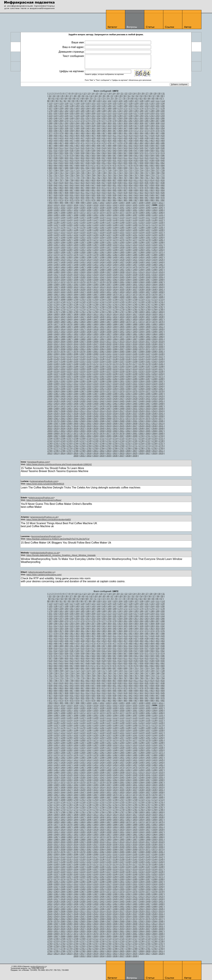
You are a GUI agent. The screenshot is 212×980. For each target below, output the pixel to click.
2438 (76, 401)
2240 (76, 374)
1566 (141, 280)
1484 (76, 270)
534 (66, 150)
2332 (89, 386)
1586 (155, 282)
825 (93, 183)
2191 (109, 366)
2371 (109, 391)
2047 (109, 347)
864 (66, 188)
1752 (63, 307)
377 (50, 133)
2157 (122, 361)
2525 (56, 414)
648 (88, 163)
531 (50, 150)
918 (120, 193)
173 (136, 108)
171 (125, 108)
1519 (69, 275)
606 (99, 158)
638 (152, 160)
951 (61, 198)
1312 (128, 245)
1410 (63, 260)
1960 (128, 334)
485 (158, 143)
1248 (63, 237)
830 (120, 183)
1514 (155, 272)
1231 (69, 235)
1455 (122, 265)
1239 (122, 235)
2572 (128, 419)
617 (158, 158)
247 (61, 118)
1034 (76, 208)
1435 (109, 262)
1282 (50, 242)
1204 (128, 230)
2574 (141, 419)
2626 (128, 426)
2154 (102, 361)
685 (50, 168)
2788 (128, 448)
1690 (128, 297)
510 (56, 148)
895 (115, 190)
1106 (76, 217)
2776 (50, 448)
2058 (63, 349)
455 (115, 141)
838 (163, 183)
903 (158, 190)
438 (141, 138)
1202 (115, 230)
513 (72, 148)
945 (147, 195)
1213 (69, 232)
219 (147, 113)
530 (163, 148)
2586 (102, 421)
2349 (83, 389)
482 (141, 143)
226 (66, 116)
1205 (135, 230)
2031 (122, 344)
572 (152, 153)
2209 (109, 369)
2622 (102, 426)
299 (104, 123)
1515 (161, 272)
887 (72, 190)
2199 (161, 366)
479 (125, 143)
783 (104, 178)
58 (158, 96)
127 (125, 103)
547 (136, 150)
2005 (69, 342)
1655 (135, 292)
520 (109, 148)
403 (72, 136)
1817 (135, 314)
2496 (102, 409)
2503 (148, 409)
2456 (76, 404)
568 (131, 153)
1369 (148, 252)
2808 (141, 451)
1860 (63, 322)
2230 (128, 371)
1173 (161, 225)
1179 (83, 227)
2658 (102, 431)
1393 (69, 257)
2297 (96, 381)
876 (131, 188)
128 (131, 103)
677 (125, 165)
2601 (83, 423)
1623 (161, 287)
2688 (63, 436)
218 (141, 113)
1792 (89, 312)
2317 (109, 384)
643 (61, 163)
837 (158, 183)
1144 (89, 222)
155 (158, 106)
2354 (115, 389)
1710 (141, 299)
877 (136, 188)
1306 (89, 245)
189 (104, 111)
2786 (115, 448)
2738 (155, 441)
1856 (155, 319)
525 (136, 148)
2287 (148, 379)
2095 (69, 354)
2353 (109, 389)
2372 (115, 391)
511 (61, 148)
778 (77, 178)
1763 (135, 307)
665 (61, 165)
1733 (56, 304)
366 (109, 131)
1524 (102, 275)
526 (141, 148)
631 (115, 160)
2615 (56, 426)
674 (109, 165)
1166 (115, 225)
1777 (109, 309)
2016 (141, 342)
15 (97, 93)
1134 (141, 220)
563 (104, 153)
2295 (83, 381)
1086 (63, 215)
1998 (141, 339)
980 (99, 200)
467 (61, 143)
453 (104, 141)
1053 (83, 210)
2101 (109, 354)
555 (61, 153)
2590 (128, 421)
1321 (69, 247)
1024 (128, 205)
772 (163, 175)
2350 (89, 389)
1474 (128, 267)
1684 (89, 297)
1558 (89, 280)
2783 (96, 448)
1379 (96, 255)
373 (147, 131)
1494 (141, 270)
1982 (155, 337)
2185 (69, 366)
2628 (141, 426)
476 (109, 143)
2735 (135, 441)
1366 (128, 252)
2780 (76, 448)
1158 (63, 225)
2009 (96, 342)
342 (99, 128)
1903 (109, 327)
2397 (161, 394)
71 (95, 98)
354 (163, 128)
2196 (141, 366)
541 (104, 150)
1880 (76, 324)
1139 (56, 222)
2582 (76, 421)
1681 (69, 297)
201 (50, 113)
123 (104, 103)
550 (152, 150)
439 (147, 138)
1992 (102, 339)
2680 (128, 433)
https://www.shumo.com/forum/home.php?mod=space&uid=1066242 (59, 464)
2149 (69, 361)
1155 (161, 222)
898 (131, 190)
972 (56, 200)
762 (109, 175)
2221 (69, 371)
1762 (128, 307)
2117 (96, 356)
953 (72, 198)
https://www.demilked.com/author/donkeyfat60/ (49, 519)
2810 (155, 451)
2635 (69, 428)
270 (66, 121)
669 (82, 165)
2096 (76, 354)
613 (136, 158)
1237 (109, 235)
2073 (161, 349)
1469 (96, 267)
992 (163, 200)
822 (77, 183)
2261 (96, 376)
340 (88, 128)
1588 (50, 285)
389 (115, 133)
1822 (50, 317)
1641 (161, 289)
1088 (76, 215)
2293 (69, 381)
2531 (96, 414)
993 (51, 203)
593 (147, 155)
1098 (141, 215)
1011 (161, 203)
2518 (128, 411)
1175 (56, 227)
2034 (141, 344)
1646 (76, 292)
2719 (148, 438)
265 (158, 118)
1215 (83, 232)
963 (125, 198)
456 (120, 141)
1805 (56, 314)
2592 (141, 421)
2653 (69, 431)
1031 (56, 208)
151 (136, 106)
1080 (141, 213)
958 (99, 198)
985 (125, 200)
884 (56, 190)
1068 (63, 213)
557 (72, 153)
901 (147, 190)
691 (82, 168)
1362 (102, 252)
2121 (122, 356)
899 (136, 190)
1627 (69, 289)
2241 (83, 374)
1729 (148, 302)
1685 (96, 297)
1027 (148, 205)
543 (115, 150)
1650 (102, 292)
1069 (69, 213)
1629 (83, 289)
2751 (122, 443)
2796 (63, 451)
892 (99, 190)
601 (72, 158)
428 (88, 138)
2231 (135, 371)
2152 (89, 361)
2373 (122, 391)
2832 (89, 456)
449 (82, 141)
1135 (148, 220)
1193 (56, 230)
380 (66, 133)
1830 (102, 317)
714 (88, 170)
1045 (148, 208)
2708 (76, 438)
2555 (135, 416)
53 (137, 96)
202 (56, 113)
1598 (115, 285)
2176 (128, 364)
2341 (148, 386)
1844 (76, 319)
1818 (141, 314)
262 (141, 118)
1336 (50, 250)
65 (70, 98)
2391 (122, 394)
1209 (161, 230)
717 (104, 170)
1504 (89, 272)
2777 (56, 448)
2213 (135, 369)
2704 (50, 438)
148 (120, 106)
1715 (56, 302)
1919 (96, 329)
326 (131, 126)
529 (158, 148)
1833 (122, 317)
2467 (148, 404)
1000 (89, 203)
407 (93, 136)
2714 (115, 438)
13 (89, 93)
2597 (56, 423)
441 (158, 138)
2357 (135, 389)
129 (136, 103)
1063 (148, 210)
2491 (69, 409)
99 (94, 101)
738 (99, 173)
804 (99, 180)
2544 (63, 416)
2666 (155, 431)
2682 (141, 433)
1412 (76, 260)
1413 (83, 260)
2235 (161, 371)
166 (99, 108)
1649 (96, 292)
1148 (115, 222)
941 (125, 195)
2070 (141, 349)
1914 (63, 329)
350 (141, 128)
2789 (135, 448)
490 (66, 146)
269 (61, 121)
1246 (50, 237)
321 (104, 126)
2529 (83, 414)
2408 (115, 396)
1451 (96, 265)
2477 (96, 406)
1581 (122, 282)
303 (125, 123)
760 (99, 175)
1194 (63, 230)
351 (147, 128)
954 (77, 198)
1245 (161, 235)
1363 (109, 252)
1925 (135, 329)
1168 (128, 225)
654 (120, 163)
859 (158, 185)
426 (77, 138)
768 (141, 175)
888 (77, 190)
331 (158, 126)
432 (109, 138)
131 (147, 103)
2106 (141, 354)
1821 (161, 314)
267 (50, 121)
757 (82, 175)
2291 (56, 381)
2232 (141, 371)
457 (125, 141)
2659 (109, 431)
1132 (128, 220)
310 (163, 123)
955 (82, 198)
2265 (122, 376)
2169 (83, 364)
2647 (148, 428)
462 (152, 141)
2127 (161, 356)
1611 (83, 287)
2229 (122, 371)
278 (109, 121)
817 (50, 183)
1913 (56, 329)
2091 (161, 352)
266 (163, 118)
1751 (56, 307)
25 (138, 93)
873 (115, 188)
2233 (148, 371)
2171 (96, 364)
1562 (115, 280)
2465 (135, 404)
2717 (135, 438)
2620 (89, 426)
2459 (96, 404)
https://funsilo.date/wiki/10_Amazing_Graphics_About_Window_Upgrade (61, 555)
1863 (83, 322)
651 (104, 163)
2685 (161, 433)
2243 (96, 374)
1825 (69, 317)
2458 (89, 404)
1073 (96, 213)
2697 (122, 436)
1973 (96, 337)
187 (93, 111)
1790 (76, 312)
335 (61, 128)
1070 (76, 213)
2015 (135, 342)
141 (82, 106)
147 (115, 106)
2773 (148, 446)
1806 (63, 314)
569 (136, 153)
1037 (96, 208)
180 (56, 111)
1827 (83, 317)
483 (147, 143)
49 (121, 96)
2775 (161, 446)
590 (131, 155)
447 (72, 141)
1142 (76, 222)
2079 (83, 352)
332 (163, 126)
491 (72, 146)
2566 (89, 419)
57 (154, 96)
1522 (89, 275)
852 (120, 185)
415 (136, 136)
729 (50, 173)
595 (158, 155)
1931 (56, 332)
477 (115, 143)
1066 (50, 213)
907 (61, 193)
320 (99, 126)
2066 (115, 349)
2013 (122, 342)
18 (109, 93)
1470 (102, 267)
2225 (96, 371)
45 (104, 96)
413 (125, 136)
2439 (83, 401)
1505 (96, 272)
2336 (115, 386)
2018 (155, 342)
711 (72, 170)
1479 (161, 267)
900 (141, 190)
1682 (76, 297)
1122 (63, 220)
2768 (115, 446)
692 (88, 168)
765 (125, 175)
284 (141, 121)
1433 (96, 262)
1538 (76, 277)
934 (88, 195)
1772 (76, 309)
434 (120, 138)
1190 (155, 227)
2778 (63, 448)
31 (163, 93)
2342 (155, 386)
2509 (69, 411)
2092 (50, 354)
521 (115, 148)
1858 (50, 322)
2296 (89, 381)
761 (104, 175)
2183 (56, 366)
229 (82, 116)
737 (93, 173)
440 (152, 138)
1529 (135, 275)
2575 (148, 419)
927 (50, 195)
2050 (128, 347)
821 (72, 183)
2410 (128, 396)
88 (48, 101)
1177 (69, 227)
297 (93, 123)
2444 (115, 401)
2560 (50, 419)
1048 (50, 210)
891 (93, 190)
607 (104, 158)
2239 (69, 374)
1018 (89, 205)
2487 (161, 406)
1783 (148, 309)
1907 (135, 327)
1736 (76, 304)
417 (147, 136)
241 (147, 116)
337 (72, 128)
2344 (50, 389)
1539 (83, 277)
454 (109, 141)
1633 (109, 289)
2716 (128, 438)
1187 (135, 227)
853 (125, 185)
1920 (102, 329)
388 (109, 133)
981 (104, 200)
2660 (115, 431)
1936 (89, 332)
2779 (69, 448)
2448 (141, 401)
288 (163, 121)
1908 (141, 327)
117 (72, 103)
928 (56, 195)
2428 (128, 399)
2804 (115, 451)
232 (99, 116)
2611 (148, 423)
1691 (135, 297)
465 (50, 143)
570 (141, 153)
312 (56, 126)
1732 (50, 304)
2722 (50, 441)
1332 (141, 247)
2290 (50, 381)
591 (136, 155)
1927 (148, 329)
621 (61, 160)
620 (56, 160)
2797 (69, 451)
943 (136, 195)
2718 (141, 438)
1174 (50, 227)
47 (112, 96)
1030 (50, 208)
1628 (76, 289)
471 (82, 143)
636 (141, 160)
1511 (135, 272)
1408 (50, 260)
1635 (122, 289)
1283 (56, 242)
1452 (102, 265)
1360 (89, 252)
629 (104, 160)
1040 (115, 208)
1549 (148, 277)
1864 (89, 322)
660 (152, 163)
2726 (76, 441)
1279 (148, 240)
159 (61, 108)
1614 (102, 287)
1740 (102, 304)
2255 (56, 376)
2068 (128, 349)
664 (56, 165)
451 (93, 141)
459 (136, 141)
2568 (102, 419)
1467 (83, 267)
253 (93, 118)
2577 (161, 419)
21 (122, 93)
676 (120, 165)
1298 (155, 242)
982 (109, 200)
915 (104, 193)
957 (93, 198)
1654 (128, 292)
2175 (122, 364)
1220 (115, 232)
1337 (56, 250)
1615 (109, 287)
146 (109, 106)
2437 (69, 401)
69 (87, 98)
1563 (122, 280)
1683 (83, 297)
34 (58, 96)
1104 (63, 217)
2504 (155, 409)
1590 (63, 285)
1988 (76, 339)
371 (136, 131)
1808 (76, 314)
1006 (128, 203)
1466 (76, 267)
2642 (115, 428)
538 (88, 150)
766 (131, 175)
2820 (102, 453)
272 (77, 121)
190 (109, 111)
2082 (102, 352)
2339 (135, 386)
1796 (115, 312)
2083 (109, 352)
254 (99, 118)
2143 (148, 359)
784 (109, 178)
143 (93, 106)
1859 (56, 322)
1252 (89, 237)
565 (115, 153)
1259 (135, 237)
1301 (56, 245)
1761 (122, 307)
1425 (161, 260)
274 (88, 121)
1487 (96, 270)
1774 (89, 309)
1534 (50, 277)
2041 (69, 347)
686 (56, 168)
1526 (115, 275)
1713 (161, 299)
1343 (96, 250)
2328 (63, 386)
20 (118, 93)
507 (158, 146)
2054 (155, 347)
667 (72, 165)
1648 (89, 292)
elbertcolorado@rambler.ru (42, 572)
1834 (128, 317)
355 (50, 131)
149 (125, 106)
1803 (161, 312)
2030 (115, 344)
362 (88, 131)
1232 (76, 235)
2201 (56, 369)
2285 (135, 379)
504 (141, 146)
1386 (141, 255)
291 (61, 123)
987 (136, 200)
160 (66, 108)
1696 (50, 299)
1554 (63, 280)
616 (152, 158)
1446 (63, 265)
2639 (96, 428)
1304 (76, 245)
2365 (69, 391)
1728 (141, 302)
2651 (56, 431)
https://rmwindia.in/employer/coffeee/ (44, 500)
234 (109, 116)
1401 (122, 257)
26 (143, 93)
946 (152, 195)
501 (125, 146)
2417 (56, 399)
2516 (115, 411)
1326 (102, 247)
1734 (63, 304)
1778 (115, 309)
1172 (155, 225)
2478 (102, 406)
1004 (115, 203)
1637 (135, 289)
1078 (128, 213)
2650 (50, 431)
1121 (56, 220)
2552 (115, 416)
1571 (56, 282)
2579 (56, 421)
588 (120, 155)
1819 (148, 314)
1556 (76, 280)
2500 (128, 409)
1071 (83, 213)
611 (125, 158)
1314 (141, 245)
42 (91, 96)
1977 (122, 337)
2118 (102, 356)
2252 (155, 374)
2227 (109, 371)
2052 (141, 347)
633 (125, 160)
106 (131, 101)
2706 (63, 438)
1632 (102, 289)
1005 (121, 203)
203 (61, 113)
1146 (102, 222)
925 (158, 193)
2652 (63, 431)
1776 (102, 309)
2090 (155, 352)
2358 (141, 389)
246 (56, 118)
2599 (69, 423)
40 (83, 96)
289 (50, 123)
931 (72, 195)
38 (75, 96)
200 (163, 111)
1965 (161, 334)
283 (136, 121)
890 (88, 190)
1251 (83, 237)
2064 (102, 349)
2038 (50, 347)
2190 (102, 366)
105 (126, 101)
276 (99, 121)
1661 (56, 294)
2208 (102, 369)
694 (99, 168)
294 (77, 123)
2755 (148, 443)
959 (104, 198)
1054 (89, 210)
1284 (63, 242)
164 (88, 108)
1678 (50, 297)
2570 (115, 419)
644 (66, 163)
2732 (115, 441)
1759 (109, 307)
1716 (63, 302)
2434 (50, 401)
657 (136, 163)
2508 (63, 411)
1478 (155, 267)
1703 (96, 299)
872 (109, 188)
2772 (141, 446)
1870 (128, 322)
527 (147, 148)
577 (61, 155)
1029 (161, 205)
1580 (115, 282)
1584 (141, 282)
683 (158, 165)
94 (73, 101)
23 (130, 93)
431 (104, 138)
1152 (141, 222)
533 (61, 150)
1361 (96, 252)
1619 (135, 287)
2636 (76, 428)
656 (131, 163)
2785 (109, 448)
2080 (89, 352)
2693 (96, 436)
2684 (155, 433)
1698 (63, 299)
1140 (63, 222)
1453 (109, 265)
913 (93, 193)
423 (61, 138)
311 (50, 126)
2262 (102, 376)
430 (99, 138)
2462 (115, 404)
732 (66, 173)
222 (163, 113)
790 (141, 178)
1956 (102, 334)
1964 (155, 334)
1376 (76, 255)
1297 (148, 242)
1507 (109, 272)
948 (163, 195)
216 (131, 113)
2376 (141, 391)
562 (99, 153)
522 (120, 148)
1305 (83, 245)
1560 (102, 280)
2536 (128, 414)
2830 (76, 456)
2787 (122, 448)
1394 (76, 257)
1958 (115, 334)
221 (158, 113)
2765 (96, 446)
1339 (69, 250)
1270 (89, 240)
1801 (148, 312)
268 (56, 121)
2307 (161, 381)
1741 (109, 304)
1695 (161, 297)
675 (115, 165)
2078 (76, 352)
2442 (102, 401)
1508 (115, 272)
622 (66, 160)
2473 (69, 406)
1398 (102, 257)
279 (115, 121)
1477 (148, 267)
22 (126, 93)
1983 (161, 337)
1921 (109, 329)
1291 (109, 242)
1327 (109, 247)
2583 (83, 421)
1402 (128, 257)
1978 (128, 337)
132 (152, 103)
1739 (96, 304)
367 (115, 131)
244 (163, 116)
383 (82, 133)
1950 (63, 334)
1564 (128, 280)
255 (104, 118)
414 (131, 136)
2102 (115, 354)
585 (104, 155)
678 (131, 165)
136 (56, 106)
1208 (155, 230)
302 (120, 123)
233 (104, 116)
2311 (69, 384)
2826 (141, 453)
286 (152, 121)
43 (96, 96)
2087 (135, 352)
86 (157, 98)
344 (109, 128)
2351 (96, 389)
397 (158, 133)
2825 (135, 453)
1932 (63, 332)
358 (66, 131)
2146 (50, 361)
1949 (56, 334)
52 (133, 96)
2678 (115, 433)
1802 (155, 312)
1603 (148, 285)
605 (93, 158)
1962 (141, 334)
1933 (69, 332)
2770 (128, 446)
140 (77, 106)
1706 (115, 299)
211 (104, 113)
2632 (50, 428)
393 (136, 133)
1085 (56, 215)
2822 (115, 453)
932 (77, 195)
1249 (69, 237)
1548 (141, 277)
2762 (76, 446)
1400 (115, 257)
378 (56, 133)
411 (115, 136)
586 (109, 155)
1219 (109, 232)
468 (66, 143)
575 (50, 155)
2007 (83, 342)
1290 (102, 242)
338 (77, 128)
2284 (128, 379)
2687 (56, 436)
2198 (155, 366)
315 (72, 126)
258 (120, 118)
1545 (122, 277)
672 (99, 165)
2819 (96, 453)
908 (66, 193)
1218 (102, 232)
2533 (109, 414)
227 (72, 116)
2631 (161, 426)
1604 (155, 285)
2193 (122, 366)
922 (141, 193)
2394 (141, 394)
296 (88, 123)
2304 (141, 381)
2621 (96, 426)
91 (61, 101)
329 (147, 126)
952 (66, 198)
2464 (128, 404)
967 (147, 198)
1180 (89, 227)
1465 (69, 267)
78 (124, 98)
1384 (128, 255)
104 (120, 101)
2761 (69, 446)
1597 (109, 285)
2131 (69, 359)
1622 (155, 287)
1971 (83, 337)
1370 (155, 252)
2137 (109, 359)
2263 (109, 376)
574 (163, 153)
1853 (135, 319)
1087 (69, 215)
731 (61, 173)
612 (131, 158)
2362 (50, 391)
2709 (83, 438)
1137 (161, 220)
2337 (122, 386)
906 (56, 193)
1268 (76, 240)
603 (82, 158)
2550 (102, 416)
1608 (63, 287)
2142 (141, 359)
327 (136, 126)
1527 (122, 275)
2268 (141, 376)
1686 (102, 297)
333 (50, 128)
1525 (109, 275)
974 (66, 200)
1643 (56, 292)
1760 (115, 307)
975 (72, 200)
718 (109, 170)
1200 (102, 230)
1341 (83, 250)
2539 (148, 414)
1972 (89, 337)
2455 (69, 404)
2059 (69, 349)
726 (152, 170)
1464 (63, 267)
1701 (83, 299)
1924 (128, 329)
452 (99, 141)
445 (61, 141)
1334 (155, 247)
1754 (76, 307)
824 (88, 183)
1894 (50, 327)
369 (125, 131)
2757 (161, 443)
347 (125, 128)
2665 (148, 431)
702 (141, 168)
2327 (56, 386)
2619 (83, 426)
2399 (56, 396)
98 (90, 101)
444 (56, 141)
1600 (128, 285)
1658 (155, 292)
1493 (135, 270)
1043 (135, 208)
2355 (122, 389)
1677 (161, 294)
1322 (76, 247)
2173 (109, 364)
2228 (115, 371)
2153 (96, 361)
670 (88, 165)
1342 (89, 250)
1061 (135, 210)
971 (50, 200)
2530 (89, 414)
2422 (89, 399)
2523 (161, 411)
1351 (148, 250)
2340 (141, 386)
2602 (89, 423)
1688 (115, 297)
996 (67, 203)
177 (158, 108)
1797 (122, 312)
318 (88, 126)
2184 (63, 366)
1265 (56, 240)
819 (61, 183)
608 (109, 158)
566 (120, 153)
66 (74, 98)
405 (82, 136)
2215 (148, 369)
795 (50, 180)
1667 (96, 294)
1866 (102, 322)
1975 (109, 337)
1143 (83, 222)
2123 (135, 356)
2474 (76, 406)
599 (61, 158)
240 (141, 116)
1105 (69, 217)
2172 (102, 364)
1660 (50, 294)
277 (104, 121)
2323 (148, 384)
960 (109, 198)
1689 (122, 297)
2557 (148, 416)
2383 (69, 394)
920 (131, 193)
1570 (50, 282)
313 (61, 126)
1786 (50, 312)
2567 (96, 419)
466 (56, 143)
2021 (56, 344)
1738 (89, 304)
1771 (69, 309)
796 (56, 180)
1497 (161, 270)
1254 (102, 237)
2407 (109, 396)
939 (115, 195)
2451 (161, 401)
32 (50, 96)
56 (150, 96)
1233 (83, 235)
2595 (161, 421)
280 (120, 121)
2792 (155, 448)
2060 (76, 349)
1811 (96, 314)
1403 (135, 257)
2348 (76, 389)
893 (104, 190)
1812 (102, 314)
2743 (69, 443)
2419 (69, 399)
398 (163, 133)
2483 (135, 406)
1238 (115, 235)
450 (88, 141)
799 (72, 180)
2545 (69, 416)
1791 (83, 312)
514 (77, 148)
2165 (56, 364)
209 (93, 113)
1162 (89, 225)
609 (115, 158)
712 (77, 170)
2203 (69, 369)
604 (88, 158)
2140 (128, 359)
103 (115, 101)
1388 (155, 255)
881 (158, 188)
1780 (128, 309)
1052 (76, 210)
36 (67, 96)
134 (163, 103)
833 (136, 183)
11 (80, 93)
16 (101, 93)
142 (88, 106)
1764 (141, 307)
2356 (128, 389)
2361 (161, 389)
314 (66, 126)
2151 (83, 361)
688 (66, 168)
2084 (115, 352)
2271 (161, 376)
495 (93, 146)
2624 (115, 426)
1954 (89, 334)
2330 (76, 386)
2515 (109, 411)
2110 (50, 356)
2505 (161, 409)
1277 (135, 240)
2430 (141, 399)
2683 (148, 433)
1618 (128, 287)
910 (77, 193)
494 (88, 146)
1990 (89, 339)
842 (66, 185)
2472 (63, 406)
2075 (56, 352)
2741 (56, 443)
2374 (128, 391)
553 (50, 153)
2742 (63, 443)
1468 (89, 267)
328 (141, 126)
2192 (115, 366)
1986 (63, 339)
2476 (89, 406)
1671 (122, 294)
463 (158, 141)
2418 (63, 399)
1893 (161, 324)
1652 (115, 292)
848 (99, 185)
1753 (69, 307)
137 (61, 106)
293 (72, 123)
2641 (109, 428)
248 (66, 118)
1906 (128, 327)
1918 (89, 329)
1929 (161, 329)
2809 (148, 451)
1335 (161, 247)
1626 (63, 289)
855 (136, 185)
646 (77, 163)
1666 (89, 294)
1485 (83, 270)
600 (66, 158)
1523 (96, 275)
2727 (83, 441)
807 (115, 180)
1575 (83, 282)
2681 (135, 433)
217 (136, 113)
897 (125, 190)
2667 (161, 431)
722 (131, 170)
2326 (50, 386)
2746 (89, 443)
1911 (161, 327)
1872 (141, 322)
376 (163, 131)
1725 (122, 302)
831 (125, 183)
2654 (76, 431)
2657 (96, 431)
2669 (56, 433)
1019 (96, 205)
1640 (155, 289)
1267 (69, 240)
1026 (141, 205)
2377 (148, 391)
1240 (128, 235)
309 (158, 123)
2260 (89, 376)
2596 (50, 423)
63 (62, 98)
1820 (155, 314)
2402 (76, 396)
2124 (141, 356)
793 (158, 178)
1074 (102, 213)
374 (152, 131)
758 (88, 175)
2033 (135, 344)
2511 (83, 411)
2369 (96, 391)
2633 (56, 428)
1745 (135, 304)
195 (136, 111)
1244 (155, 235)
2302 (128, 381)
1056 (102, 210)
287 (158, 121)
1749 (161, 304)
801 (82, 180)
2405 (96, 396)
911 (82, 193)
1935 (83, 332)
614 (141, 158)
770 (152, 175)
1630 (89, 289)
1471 (109, 267)
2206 (89, 369)
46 (108, 96)
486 (163, 143)
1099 (148, 215)
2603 (96, 423)
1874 (155, 322)
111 (158, 101)
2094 (63, 354)
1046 (155, 208)
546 (131, 150)
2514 (102, 411)
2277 (83, 379)
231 (93, 116)
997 (72, 203)
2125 (148, 356)
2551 (109, 416)
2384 (76, 394)
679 (136, 165)
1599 (122, 285)
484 (152, 143)
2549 (96, 416)
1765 (148, 307)
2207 (96, 369)
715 (93, 170)
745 (136, 173)
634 (131, 160)
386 (99, 133)
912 (88, 193)
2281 (109, 379)
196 (141, 111)
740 (109, 173)
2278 (89, 379)
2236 (50, 374)
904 (163, 190)
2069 (135, 349)
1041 (122, 208)
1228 (50, 235)
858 (152, 185)
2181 (161, 364)
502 (131, 146)
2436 (63, 401)
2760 (63, 446)
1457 (135, 265)
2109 (161, 354)
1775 (96, 309)
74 (107, 98)
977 (82, 200)
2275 (69, 379)
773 (50, 178)
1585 (148, 282)
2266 (128, 376)
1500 (63, 272)
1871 (135, 322)
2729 (96, 441)
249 (72, 118)
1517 (56, 275)
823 (82, 183)
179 (50, 111)
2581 (69, 421)
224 (56, 116)
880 (152, 188)
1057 (109, 210)
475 (104, 143)
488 (56, 146)
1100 (155, 215)
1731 (161, 302)
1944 (141, 332)
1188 (141, 227)
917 (115, 193)
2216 (155, 369)
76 (116, 98)
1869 (122, 322)
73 (103, 98)
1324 (89, 247)
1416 (102, 260)
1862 (76, 322)
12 (84, 93)
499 (115, 146)
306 (141, 123)
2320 (128, 384)
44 (100, 96)
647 (82, 163)
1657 (148, 292)
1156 (50, 225)
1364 (115, 252)
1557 (83, 280)
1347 (122, 250)
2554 (128, 416)
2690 (76, 436)
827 (104, 183)
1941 (122, 332)
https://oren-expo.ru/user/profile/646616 (45, 484)
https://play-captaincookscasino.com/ (44, 575)
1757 (96, 307)
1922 (115, 329)
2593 (148, 421)
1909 (148, 327)
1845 (83, 319)
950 (56, 198)
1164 (102, 225)
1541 (96, 277)
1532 (155, 275)
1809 (83, 314)
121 (93, 103)
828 (109, 183)
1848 (102, 319)
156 (163, 106)
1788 (63, 312)
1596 (102, 285)
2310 (63, 384)
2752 (128, 443)
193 (125, 111)
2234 (155, 371)
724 (141, 170)
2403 (83, 396)
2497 (109, 409)
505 (147, 146)
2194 (128, 366)
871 (104, 188)
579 (72, 155)
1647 (83, 292)
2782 (89, 448)
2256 (63, 376)
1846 (89, 319)
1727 (135, 302)
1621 (148, 287)
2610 (141, 423)
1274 (115, 240)
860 (163, 185)
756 (77, 175)
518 (99, 148)
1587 (161, 282)
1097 (135, 215)
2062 (89, 349)
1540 (89, 277)
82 (141, 98)
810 (131, 180)
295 (82, 123)
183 (72, 111)
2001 (161, 339)
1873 (148, 322)
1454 (115, 265)
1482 (63, 270)
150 (131, 106)
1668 (102, 294)
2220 (63, 371)
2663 (135, 431)
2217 (161, 369)
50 (125, 96)
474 (99, 143)
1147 (109, 222)
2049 (122, 347)
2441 (96, 401)
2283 (122, 379)
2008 (89, 342)
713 (82, 170)
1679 (56, 297)
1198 (89, 230)
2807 (135, 451)
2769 (122, 446)
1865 (96, 322)
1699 (69, 299)
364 (99, 131)
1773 (83, 309)
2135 (96, 359)
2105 (135, 354)
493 (82, 146)
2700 (141, 436)
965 (136, 198)
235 (115, 116)
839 (50, 185)
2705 (56, 438)
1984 (50, 339)
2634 (63, 428)
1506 (102, 272)
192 (120, 111)
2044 (89, 347)
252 (88, 118)
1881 (83, 324)
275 (93, 121)
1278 (141, 240)
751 (50, 175)
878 (141, 188)
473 (93, 143)
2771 (135, 446)
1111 (109, 217)
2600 (76, 423)
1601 (135, 285)
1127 (96, 220)
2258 (76, 376)
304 (131, 123)
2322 (141, 384)
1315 (148, 245)
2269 (148, 376)
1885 (109, 324)
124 (109, 103)
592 (141, 155)
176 (152, 108)
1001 (95, 203)
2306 (155, 381)
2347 (69, 389)
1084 (50, 215)
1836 (141, 317)
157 (50, 108)
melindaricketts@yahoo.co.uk (45, 553)
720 (120, 170)
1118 (155, 217)
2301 (122, 381)
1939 (109, 332)
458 (131, 141)
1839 (161, 317)
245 (50, 118)
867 (82, 188)
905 (50, 193)
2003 (56, 342)
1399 (109, 257)
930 (66, 195)
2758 (50, 446)
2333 (96, 386)
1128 (102, 220)
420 (163, 136)
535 (72, 150)
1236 (102, 235)
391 (125, 133)
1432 (89, 262)
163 (82, 108)
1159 (69, 225)
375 (158, 131)
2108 (155, 354)
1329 (122, 247)
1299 (161, 242)
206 (77, 113)
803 (93, 180)
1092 (102, 215)
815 (158, 180)
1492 (128, 270)
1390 (50, 257)
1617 (122, 287)
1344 (102, 250)
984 (120, 200)
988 (141, 200)
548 (141, 150)
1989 (83, 339)
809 (125, 180)
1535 (56, 277)
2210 (115, 369)
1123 (69, 220)
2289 (161, 379)
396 (152, 133)
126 (120, 103)
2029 (109, 344)
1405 (148, 257)
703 (147, 168)
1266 (63, 240)
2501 (135, 409)
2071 (148, 349)
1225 (148, 232)
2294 (76, 381)
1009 (148, 203)
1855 (148, 319)
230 (88, 116)
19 (114, 93)
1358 (76, 252)
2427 (122, 399)
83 (145, 98)
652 (109, 163)
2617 (69, 426)
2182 (50, 366)
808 (120, 180)
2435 (56, 401)
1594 (89, 285)
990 (152, 200)
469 (72, 143)
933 (82, 195)
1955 (96, 334)
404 (77, 136)
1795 (109, 312)
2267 (135, 376)
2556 (141, 416)
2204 (76, 369)
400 (56, 136)
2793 (161, 448)
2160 (141, 361)
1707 (122, 299)
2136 (102, 359)
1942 (128, 332)
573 (158, 153)
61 (53, 98)
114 (56, 103)
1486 (89, 270)
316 (77, 126)
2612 (155, 423)
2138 (115, 359)
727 (158, 170)
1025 (135, 205)
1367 (135, 252)
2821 (109, 453)
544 (120, 150)
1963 (148, 334)
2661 (122, 431)
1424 (155, 260)
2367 (83, 391)
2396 (155, 394)
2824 (128, 453)
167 (104, 108)
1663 (69, 294)
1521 (83, 275)
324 (120, 126)
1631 (96, 289)
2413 (148, 396)
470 (77, 143)
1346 (115, 250)
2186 (76, 366)
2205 (83, 369)
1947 (161, 332)
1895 (56, 327)
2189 (96, 366)
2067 (122, 349)
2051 (135, 347)
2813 (56, 453)
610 (120, 158)
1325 (96, 247)
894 (109, 190)
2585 (96, 421)
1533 (161, 275)
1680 (63, 297)
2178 (141, 364)
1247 (56, 237)
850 (109, 185)
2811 (161, 451)
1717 (69, 302)
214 (120, 113)
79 (128, 98)
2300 (115, 381)
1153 (148, 222)
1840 (50, 319)
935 (93, 195)
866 (77, 188)
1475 (135, 267)
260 (131, 118)
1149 (122, 222)
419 (158, 136)
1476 (141, 267)
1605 (161, 285)
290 (56, 123)
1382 (115, 255)
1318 (50, 247)
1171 (148, 225)
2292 (63, 381)
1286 (76, 242)
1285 (69, 242)
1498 (50, 272)
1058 (115, 210)
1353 (161, 250)
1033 (69, 208)
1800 (141, 312)
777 (72, 178)
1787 (56, 312)
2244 (102, 374)
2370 (102, 391)
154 (152, 106)
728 (163, 170)
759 (93, 175)
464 (163, 141)
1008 (141, 203)
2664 (141, 431)
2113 (69, 356)
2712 (102, 438)
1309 (109, 245)
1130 (115, 220)
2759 (56, 446)
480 (131, 143)
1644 (63, 292)
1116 (141, 217)
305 (136, 123)
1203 (122, 230)
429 (93, 138)
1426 (50, 262)
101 (104, 101)
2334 (102, 386)
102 (109, 101)
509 (50, 148)
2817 (83, 453)
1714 (50, 302)
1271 (96, 240)
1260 (141, 237)
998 (78, 203)
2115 (83, 356)
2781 (83, 448)
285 (147, 121)
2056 (50, 349)
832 (131, 183)
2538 (141, 414)
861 (50, 188)
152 (141, 106)
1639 (148, 289)
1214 (76, 232)
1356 (63, 252)
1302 (63, 245)
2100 (102, 354)
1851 (122, 319)
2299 (109, 381)
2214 (141, 369)
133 (158, 103)
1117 (148, 217)
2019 (161, 342)
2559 (161, 416)
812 (141, 180)
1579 (109, 282)
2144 (155, 359)
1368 (141, 252)
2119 (109, 356)
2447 (135, 401)
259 (125, 118)
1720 (89, 302)
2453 (56, 404)
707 (50, 170)
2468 (155, 404)
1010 (154, 203)
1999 (148, 339)
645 (72, 163)
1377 (83, 255)
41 (87, 96)
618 (163, 158)
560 (88, 153)
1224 (141, 232)
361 (82, 131)
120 (88, 103)
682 (152, 165)
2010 (102, 342)
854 (131, 185)
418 (152, 136)
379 (61, 133)
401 (61, 136)
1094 (115, 215)
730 (56, 173)
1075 (109, 213)
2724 (63, 441)
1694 (155, 297)
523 (125, 148)
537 (82, 150)
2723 (56, 441)
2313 (83, 384)
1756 (89, 307)
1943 (135, 332)
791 (147, 178)
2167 (69, 364)
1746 (141, 304)
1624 (50, 289)
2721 (161, 438)
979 (93, 200)
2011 (109, 342)
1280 (155, 240)
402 (66, 136)
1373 (56, 255)
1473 (122, 267)
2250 (141, 374)
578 (66, 155)
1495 (148, 270)
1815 (122, 314)
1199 (96, 230)
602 (77, 158)
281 (125, 121)
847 (93, 185)
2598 (63, 423)
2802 (102, 451)
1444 (50, 265)
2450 (155, 401)
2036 (155, 344)
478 (120, 143)
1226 (155, 232)
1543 (109, 277)
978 (88, 200)
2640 (102, 428)
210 (99, 113)
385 (93, 133)
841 (61, 185)
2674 (89, 433)
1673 (135, 294)
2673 (83, 433)
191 (115, 111)
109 (147, 101)
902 (152, 190)
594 (152, 155)
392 (131, 133)
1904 (115, 327)
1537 (69, 277)
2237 (56, 374)
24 (134, 93)
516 (88, 148)
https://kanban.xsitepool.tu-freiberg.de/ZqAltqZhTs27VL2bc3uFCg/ (58, 539)
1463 (56, 267)
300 (109, 123)
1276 (128, 240)
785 (115, 178)
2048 (115, 347)
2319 (122, 384)
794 (163, 178)
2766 (102, 446)
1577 (96, 282)
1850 (115, 319)
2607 (122, 423)
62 (58, 98)
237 (125, 116)
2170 (89, 364)
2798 (76, 451)
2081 (96, 352)
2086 (128, 352)
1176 (63, 227)
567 (125, 153)
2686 (50, 436)
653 (115, 163)
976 (77, 200)
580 (77, 155)
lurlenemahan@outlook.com (44, 481)
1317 (161, 245)
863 (61, 188)
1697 (56, 299)
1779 (122, 309)
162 (77, 108)
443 (50, 141)
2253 (161, 374)
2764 (89, 446)
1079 (135, 213)
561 (93, 153)
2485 (148, 406)
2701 (148, 436)
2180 (155, 364)
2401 (69, 396)
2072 (155, 349)
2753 (135, 443)
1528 (128, 275)
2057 (56, 349)
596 (163, 155)
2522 (155, 411)
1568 (155, 280)
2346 (63, 389)
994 (56, 203)
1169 (135, 225)
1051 (69, 210)
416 (141, 136)
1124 (76, 220)
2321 (135, 384)
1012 (50, 205)
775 (61, 178)
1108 (89, 217)
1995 (122, 339)
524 (131, 148)
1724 (115, 302)
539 (93, 150)
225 (61, 116)
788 (131, 178)
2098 (89, 354)
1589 (56, 285)
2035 (148, 344)
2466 (141, 404)
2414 (155, 396)
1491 (122, 270)
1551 (161, 277)
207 (82, 113)
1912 (50, 329)
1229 (56, 235)
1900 (89, 327)
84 (149, 98)
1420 (128, 260)
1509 (122, 272)
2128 (50, 359)
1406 (155, 257)
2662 (128, 431)
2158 (128, 361)
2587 (109, 421)
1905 (122, 327)
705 (158, 168)
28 (151, 93)
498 (109, 146)
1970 (76, 337)
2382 (63, 394)
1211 (56, 232)
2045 (96, 347)
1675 (148, 294)
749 (158, 173)
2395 (148, 394)
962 (120, 198)
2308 (50, 384)
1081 (148, 213)
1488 (102, 270)
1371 (161, 252)
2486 (155, 406)
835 (147, 183)
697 (115, 168)
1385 (135, 255)
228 (77, 116)
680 (141, 165)
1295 (135, 242)
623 (72, 160)
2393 (135, 394)
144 (99, 106)
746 (141, 173)
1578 (102, 282)
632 (120, 160)
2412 (141, 396)
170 (120, 108)
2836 (115, 456)
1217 (96, 232)
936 (99, 195)
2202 (63, 369)
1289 (96, 242)
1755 (83, 307)
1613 (96, 287)
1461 (161, 265)
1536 (63, 277)
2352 (102, 389)
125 (115, 103)
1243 (148, 235)
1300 (50, 245)
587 (115, 155)
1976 (115, 337)
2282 (115, 379)
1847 (96, 319)
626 (88, 160)
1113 (122, 217)
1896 (63, 327)
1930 (50, 332)
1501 (69, 272)
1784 (155, 309)
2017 (148, 342)
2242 (89, 374)
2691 (83, 436)
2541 (161, 414)
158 (56, 108)
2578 (50, 421)
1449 (83, 265)
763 (115, 175)
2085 (122, 352)
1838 (155, 317)
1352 (155, 250)
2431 (148, 399)
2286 (141, 379)
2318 (115, 384)
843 (72, 185)
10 (76, 93)
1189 (148, 227)
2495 (96, 409)
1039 (109, 208)
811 (136, 180)
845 (82, 185)
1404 (141, 257)
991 (158, 200)
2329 (69, 386)
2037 (161, 344)
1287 (83, 242)
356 (56, 131)
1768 (50, 309)
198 (152, 111)
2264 (115, 376)
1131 (122, 220)
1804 (50, 314)
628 (99, 160)
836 (152, 183)
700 (131, 168)
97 (86, 101)
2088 (141, 352)
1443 (161, 262)
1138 (50, 222)
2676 (102, 433)
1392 (63, 257)
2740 (50, 443)
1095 (122, 215)
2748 (102, 443)
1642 (50, 292)
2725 (69, 441)
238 (131, 116)
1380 (102, 255)
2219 (56, 371)
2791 (148, 448)
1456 (128, 265)
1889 (135, 324)
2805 (122, 451)
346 (120, 128)
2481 (122, 406)
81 (136, 98)
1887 (122, 324)
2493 (83, 409)
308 (152, 123)
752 (56, 175)
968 (152, 198)
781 (93, 178)
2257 (69, 376)
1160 (76, 225)
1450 (89, 265)
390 (120, 133)
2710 (89, 438)
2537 (135, 414)
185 (82, 111)
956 (88, 198)
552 (163, 150)
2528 (76, 414)
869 (93, 188)
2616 (63, 426)
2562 (63, 419)
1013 (56, 205)
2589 (122, 421)
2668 (50, 433)
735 (82, 173)
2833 (96, 456)
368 (120, 131)
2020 (50, 344)
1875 (161, 322)
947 (158, 195)
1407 (161, 257)
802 (88, 180)
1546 (128, 277)
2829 (161, 453)
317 (82, 126)
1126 (89, 220)
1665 (83, 294)
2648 (155, 428)
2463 (122, 404)
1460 (155, 265)
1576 (89, 282)
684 (163, 165)
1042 (128, 208)
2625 (122, 426)
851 (115, 185)
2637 (83, 428)
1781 (135, 309)
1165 (109, 225)
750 (163, 173)
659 (147, 163)
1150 (128, 222)
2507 (56, 411)
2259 (83, 376)
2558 (155, 416)
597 (50, 158)
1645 (69, 292)
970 (163, 198)
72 (99, 98)
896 (120, 190)
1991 (96, 339)
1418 (115, 260)
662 (163, 163)
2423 (96, 399)
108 (142, 101)
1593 (83, 285)
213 (115, 113)
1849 (109, 319)
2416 (50, 399)
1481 (56, 270)
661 (158, 163)
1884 (102, 324)
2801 (96, 451)
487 (50, 146)
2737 (148, 441)
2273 (56, 379)
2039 (56, 347)
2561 (56, 419)
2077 (69, 352)
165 (93, 108)
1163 (96, 225)
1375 (69, 255)
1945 (148, 332)
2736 (141, 441)
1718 (76, 302)
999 (83, 203)
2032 (128, 344)
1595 (96, 285)
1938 (102, 332)
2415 (161, 396)
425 (72, 138)
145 (104, 106)
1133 (135, 220)
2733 (122, 441)
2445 (122, 401)
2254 (50, 376)
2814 (63, 453)
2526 (63, 414)
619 (50, 160)
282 (131, 121)
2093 (56, 354)
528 (152, 148)
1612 (89, 287)
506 (152, 146)
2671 (69, 433)
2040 (63, 347)
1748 (155, 304)
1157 (56, 225)
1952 (76, 334)
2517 (122, 411)
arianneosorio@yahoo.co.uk (44, 517)
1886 (115, 324)
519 (104, 148)
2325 (161, 384)
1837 (148, 317)
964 (131, 198)
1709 (135, 299)
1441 (148, 262)
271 (72, 121)
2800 (89, 451)
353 (158, 128)
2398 (50, 396)
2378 (155, 391)
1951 (69, 334)
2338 (128, 386)
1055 (96, 210)
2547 (83, 416)
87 (161, 98)
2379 (161, 391)
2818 (89, 453)
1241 (135, 235)
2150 (76, 361)
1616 (115, 287)
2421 (83, 399)
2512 (89, 411)
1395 (83, 257)
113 (50, 103)
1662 (63, 294)
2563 (69, 419)
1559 (96, 280)
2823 (122, 453)
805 (104, 180)
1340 (76, 250)
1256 (115, 237)
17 (105, 93)
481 (136, 143)
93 (69, 101)
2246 (115, 374)
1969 (69, 337)
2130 (63, 359)
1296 (141, 242)
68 (82, 98)
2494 (89, 409)
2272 (50, 379)
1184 (115, 227)
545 (125, 150)
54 (141, 96)
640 (163, 160)
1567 (148, 280)
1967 (56, 337)
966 (141, 198)
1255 (109, 237)
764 (120, 175)
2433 (161, 399)
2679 (122, 433)
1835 (135, 317)
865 (72, 188)
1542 (102, 277)
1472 (115, 267)
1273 (109, 240)
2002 (50, 342)
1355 (56, 252)
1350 (141, 250)
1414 (89, 260)
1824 (63, 317)
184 (77, 111)
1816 (128, 314)
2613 (161, 423)
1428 (63, 262)
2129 (56, 359)
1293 (122, 242)
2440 (89, 401)
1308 (102, 245)
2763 (83, 446)
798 (66, 180)
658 (141, 163)
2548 (89, 416)
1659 (161, 292)
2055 (161, 347)
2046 (102, 347)
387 (104, 133)
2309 (56, 384)
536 (77, 150)
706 (163, 168)
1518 (63, 275)
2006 (76, 342)
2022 (63, 344)
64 (66, 98)
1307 (96, 245)
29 (155, 93)
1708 (128, 299)
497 (104, 146)
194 (131, 111)
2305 (148, 381)
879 (147, 188)
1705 (109, 299)
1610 (76, 287)
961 (115, 198)
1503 (83, 272)
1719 (83, 302)
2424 (102, 399)
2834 (102, 456)
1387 (148, 255)
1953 (83, 334)
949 (50, 198)
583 (93, 155)
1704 (102, 299)
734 (77, 173)
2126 (155, 356)
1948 (50, 334)
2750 (115, 443)
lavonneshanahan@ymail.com (46, 536)
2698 (128, 436)
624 (77, 160)
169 (115, 108)
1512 (141, 272)
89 (53, 101)
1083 (161, 213)
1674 (141, 294)
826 (99, 183)
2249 (135, 374)
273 (82, 121)
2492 (76, 409)
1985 (56, 339)
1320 (63, 247)
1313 (135, 245)
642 (56, 163)
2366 (76, 391)
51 (129, 96)
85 (153, 98)
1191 (161, 227)
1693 (148, 297)
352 (152, 128)
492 (77, 146)
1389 (161, 255)
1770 (63, 309)
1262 (155, 237)
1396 (89, 257)
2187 (83, 366)
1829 (96, 317)
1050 (63, 210)
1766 (155, 307)
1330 (128, 247)
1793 (96, 312)
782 (99, 178)
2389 (109, 394)
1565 (135, 280)
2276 (76, 379)
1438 (128, 262)
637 (147, 160)
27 (147, 93)
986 (131, 200)
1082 (155, 213)
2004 (63, 342)
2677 (109, 433)
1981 (148, 337)
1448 (76, 265)
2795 (56, 451)
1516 (50, 275)
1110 (102, 217)
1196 (76, 230)
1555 (69, 280)
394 (141, 133)
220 (152, 113)
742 (120, 173)
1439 (135, 262)
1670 (115, 294)
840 (56, 185)
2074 (50, 352)
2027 (96, 344)
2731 (109, 441)
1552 (50, 280)
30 (159, 93)
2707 (69, 438)
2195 (135, 366)
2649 (161, 428)
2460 (102, 404)
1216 (89, 232)
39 (79, 96)
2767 (109, 446)
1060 (128, 210)
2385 (83, 394)
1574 (76, 282)
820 (66, 183)
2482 (128, 406)
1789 (69, 312)
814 (152, 180)
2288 (155, 379)
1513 (148, 272)
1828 (89, 317)
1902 (102, 327)
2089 (148, 352)
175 (147, 108)
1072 (89, 213)
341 (93, 128)
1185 (122, 227)
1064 (155, 210)
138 (66, 106)
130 (141, 103)
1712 (155, 299)
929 (61, 195)
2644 (128, 428)
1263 (161, 237)
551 (158, 150)
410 (109, 136)
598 (56, 158)
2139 (122, 359)
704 (152, 168)
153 (147, 106)
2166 (63, 364)
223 (50, 116)
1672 (128, 294)
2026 (89, 344)
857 (147, 185)
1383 (122, 255)
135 (50, 106)
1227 (161, 232)
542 (109, 150)
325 (125, 126)
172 (131, 108)
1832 (115, 317)
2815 (69, 453)
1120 (50, 220)
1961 (135, 334)
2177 (135, 364)
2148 (63, 361)
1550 (155, 277)
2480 (115, 406)
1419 (122, 260)
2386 (89, 394)
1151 (135, 222)
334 (56, 128)
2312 (76, 384)
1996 (128, 339)
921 (136, 193)
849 (104, 185)
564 (109, 153)
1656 (141, 292)
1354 (50, 252)
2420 (76, 399)
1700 (76, 299)
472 (88, 143)
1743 (122, 304)
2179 (148, 364)
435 (125, 138)
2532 (102, 414)
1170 (141, 225)
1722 (102, 302)
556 (66, 153)
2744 (76, 443)
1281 (161, 240)
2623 (109, 426)
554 (56, 153)
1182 (102, 227)
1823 (56, 317)
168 (109, 108)
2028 (102, 344)
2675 (96, 433)
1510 (128, 272)
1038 (102, 208)
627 (93, 160)
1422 (141, 260)
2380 (50, 394)
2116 (89, 356)
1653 (122, 292)
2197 (148, 366)
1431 (83, 262)
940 (120, 195)
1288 (89, 242)
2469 (161, 404)
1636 (128, 289)
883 (50, 190)
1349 (135, 250)
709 (61, 170)
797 (61, 180)
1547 (135, 277)
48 (116, 96)
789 (136, 178)
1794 (102, 312)
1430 (76, 262)
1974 (102, 337)
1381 (109, 255)
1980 (141, 337)
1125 (83, 220)
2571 (122, 419)
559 (82, 153)
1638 (141, 289)
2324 (155, 384)
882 (163, 188)
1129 (109, 220)
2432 (155, 399)
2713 (109, 438)
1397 (96, 257)
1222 (128, 232)
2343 (161, 386)
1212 (63, 232)
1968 (63, 337)
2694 (102, 436)
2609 (135, 423)
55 (145, 96)
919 (125, 193)
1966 (50, 337)
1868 (115, 322)
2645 (135, 428)
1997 (135, 339)
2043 (83, 347)
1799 (135, 312)
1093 (109, 215)
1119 (161, 217)
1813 (109, 314)
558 (77, 153)
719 (115, 170)
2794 (50, 451)
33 (54, 96)
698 (120, 168)
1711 (148, 299)
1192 (50, 230)
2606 (115, 423)
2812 (50, 453)
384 (88, 133)
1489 (109, 270)
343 (104, 128)
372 (141, 131)
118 (77, 103)
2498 (115, 409)
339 (82, 128)
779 (82, 178)
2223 (83, 371)
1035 (83, 208)
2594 (155, 421)
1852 (128, 319)
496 (99, 146)
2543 (56, 416)
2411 (135, 396)
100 (99, 101)
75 (112, 98)
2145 (161, 359)
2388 (102, 394)
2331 (83, 386)
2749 (109, 443)
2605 (109, 423)
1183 (109, 227)
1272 (102, 240)
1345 (109, 250)
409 (104, 136)
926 (163, 193)
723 (136, 170)
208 (88, 113)
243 (158, 116)
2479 (109, 406)
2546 (76, 416)
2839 (135, 456)
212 (109, 113)
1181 (96, 227)
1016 (76, 205)
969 (158, 198)
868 (88, 188)
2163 (161, 361)
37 (71, 96)
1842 (63, 319)
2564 (76, 419)
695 (104, 168)
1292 (115, 242)
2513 (96, 411)
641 (50, 163)
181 (61, 111)
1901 (96, 327)
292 (66, 123)
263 (147, 118)
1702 (89, 299)
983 (115, 200)
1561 (109, 280)
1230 (63, 235)
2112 (63, 356)
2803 (109, 451)
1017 (83, 205)
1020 (102, 205)
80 (132, 98)
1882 (89, 324)
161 (72, 108)
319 (93, 126)
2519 (135, 411)
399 (50, 136)
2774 (155, 446)
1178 (76, 227)
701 (136, 168)
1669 (109, 294)
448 (77, 141)
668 (77, 165)
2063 (96, 349)
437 (136, 138)
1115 (135, 217)
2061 (83, 349)
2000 (155, 339)
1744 (128, 304)
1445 (56, 265)
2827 (148, 453)
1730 (155, 302)
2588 (115, 421)
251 (82, 118)
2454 (63, 404)
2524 (50, 414)
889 (82, 190)
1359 (83, 252)
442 (163, 138)
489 (61, 146)
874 (120, 188)
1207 (148, 230)
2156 (115, 361)
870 (99, 188)
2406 (102, 396)
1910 (155, 327)
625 (82, 160)
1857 (161, 319)
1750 (50, 307)
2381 (56, 394)
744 (131, 173)
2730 (102, 441)
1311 (122, 245)
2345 (56, 389)
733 (72, 173)
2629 (148, 426)
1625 (56, 289)
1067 (56, 213)
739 (104, 173)
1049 (56, 210)
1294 (128, 242)
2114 (76, 356)
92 (65, 101)
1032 (63, 208)
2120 (115, 356)
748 (152, 173)
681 (147, 165)
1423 (148, 260)
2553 (122, 416)
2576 (155, 419)
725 (147, 170)
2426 (115, 399)
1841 (56, 319)
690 (77, 168)
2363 (56, 391)
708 (56, 170)
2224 (89, 371)
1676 (155, 294)
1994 (115, 339)
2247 (122, 374)
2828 (155, 453)
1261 (148, 237)
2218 (50, 371)
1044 (141, 208)
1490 (115, 270)
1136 (155, 220)
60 (49, 98)
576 (56, 155)
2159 (135, 361)
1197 (83, 230)
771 (158, 175)
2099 (96, 354)
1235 (96, 235)
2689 (69, 436)
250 (77, 118)
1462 (50, 267)
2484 (141, 406)
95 (77, 101)
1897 (69, 327)
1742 (115, 304)
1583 (135, 282)
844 (77, 185)
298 (99, 123)
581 (82, 155)
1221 (122, 232)
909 (72, 193)
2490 (63, 409)
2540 (155, 414)
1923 (122, 329)
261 (136, 118)
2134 (89, 359)
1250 (76, 237)
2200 (50, 369)
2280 (102, 379)
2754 (141, 443)
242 (152, 116)
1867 (109, 322)
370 (131, 131)
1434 (102, 262)
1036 (89, 208)
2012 (115, 342)
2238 (63, 374)
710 (66, 170)
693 (93, 168)
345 (115, 128)
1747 (148, 304)
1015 (69, 205)
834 (141, 183)
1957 (109, 334)
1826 (76, 317)
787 (125, 178)
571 (147, 153)
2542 (50, 416)
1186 (128, 227)
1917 (83, 329)
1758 (102, 307)
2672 (76, 433)
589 (125, 155)
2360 (155, 389)
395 (147, 133)
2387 (96, 394)
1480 (50, 270)
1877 (56, 324)
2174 (115, 364)
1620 (141, 287)
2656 (89, 431)
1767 (161, 307)
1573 (69, 282)
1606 (50, 287)
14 (93, 93)
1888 (128, 324)
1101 (161, 215)
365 (104, 131)
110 (152, 101)
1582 (128, 282)
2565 (83, 419)
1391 (56, 257)
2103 (122, 354)
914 (99, 193)
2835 (109, 456)
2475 (83, 406)
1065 (161, 210)
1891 (148, 324)
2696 (115, 436)
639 (158, 160)
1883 (96, 324)
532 (56, 150)
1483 (69, 270)
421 (50, 138)
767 (136, 175)
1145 (96, 222)
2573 (135, 419)
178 (163, 108)
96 (81, 101)
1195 (69, 230)
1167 (122, 225)
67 (78, 98)
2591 (135, 421)
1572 (63, 282)
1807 (69, 314)
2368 (89, 391)
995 (61, 203)
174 (141, 108)
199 (158, 111)
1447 (69, 265)
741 (115, 173)
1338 (63, 250)
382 (77, 133)
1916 (76, 329)
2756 (155, 443)
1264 (50, 240)
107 (136, 101)
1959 (122, 334)
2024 (76, 344)
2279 (96, 379)
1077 (122, 213)
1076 (115, 213)
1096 (128, 215)
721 (125, 170)
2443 (109, 401)
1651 (109, 292)
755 (72, 175)
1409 (56, 260)
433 (115, 138)
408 (99, 136)
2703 (161, 436)
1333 (148, 247)
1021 (109, 205)
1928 (155, 329)
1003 (108, 203)
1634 (115, 289)
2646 (141, 428)
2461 (109, 404)
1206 (141, 230)
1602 (141, 285)
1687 (109, 297)
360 (77, 131)
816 (163, 180)
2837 (122, 456)
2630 (155, 426)
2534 (115, 414)
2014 (128, 342)
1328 (115, 247)
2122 (128, 356)
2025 (83, 344)
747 (147, 173)
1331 (135, 247)
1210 (50, 232)
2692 (89, 436)
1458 (141, 265)
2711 (96, 438)
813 (147, 180)
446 (66, 141)
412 (120, 136)
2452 (50, 404)
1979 (135, 337)
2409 (122, 396)
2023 (69, 344)
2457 (83, 404)
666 (66, 165)
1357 (69, 252)
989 (147, 200)
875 (125, 188)
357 (61, 131)
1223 (135, 232)
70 (91, 98)
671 (93, 165)
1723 (109, 302)
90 (57, 101)
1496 (155, 270)
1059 (122, 210)
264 (152, 118)
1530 (141, 275)
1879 (69, 324)
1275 (122, 240)
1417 (109, 260)
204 (66, 113)
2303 (135, 381)
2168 (76, 364)
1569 (161, 280)
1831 (109, 317)
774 (56, 178)
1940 (115, 332)
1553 (56, 280)
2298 (102, 381)
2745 (83, 443)
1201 (109, 230)
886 (66, 190)
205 (72, 113)
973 (61, 200)
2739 (161, 441)
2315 (96, 384)
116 (66, 103)
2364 (63, 391)
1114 (128, 217)
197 (147, 111)
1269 (83, 240)
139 (72, 106)
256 (109, 118)
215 (125, 113)
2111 (56, 356)
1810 (89, 314)
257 (115, 118)
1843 (69, 319)
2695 (109, 436)
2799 (83, 451)
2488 (50, 409)
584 (99, 155)
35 (62, 96)
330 (152, 126)
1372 (50, 255)
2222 (76, 371)
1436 (115, 262)
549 (147, 150)
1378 (89, 255)
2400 (63, 396)
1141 (69, 222)
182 (66, 111)
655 (125, 163)
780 (88, 178)
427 (82, 138)
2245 (109, 374)
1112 (115, 217)
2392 (128, 394)
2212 (128, 369)
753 (61, 175)
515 (82, 148)
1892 (155, 324)
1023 (122, 205)
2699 (135, 436)
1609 (69, 287)
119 (82, 103)
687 (61, 168)
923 (147, 193)
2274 (63, 379)
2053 (148, 347)
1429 (69, 262)
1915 (69, 329)
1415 (96, 260)
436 (131, 138)
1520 (76, 275)
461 (147, 141)
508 (163, 146)
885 (61, 190)
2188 (89, 366)
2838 (128, 456)
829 (115, 183)
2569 (109, 419)
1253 (96, 237)
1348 (128, 250)
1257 (122, 237)
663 (50, 165)
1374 (63, 255)
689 (72, 168)
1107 (83, 217)
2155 (109, 361)
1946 (155, 332)
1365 (122, 252)
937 (104, 195)
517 (93, 148)
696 (109, 168)
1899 (83, 327)
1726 (128, 302)
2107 (148, 354)
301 (115, 123)
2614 (50, 426)
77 (120, 98)
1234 (89, 235)
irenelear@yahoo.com (38, 462)
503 (136, 146)
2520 (141, 411)
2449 (148, 401)
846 (88, 185)
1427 (56, 262)
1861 (69, 322)
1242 (141, 235)
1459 (148, 265)
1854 (141, 319)
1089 (83, 215)
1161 (83, 225)
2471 (56, 406)
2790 (141, 448)
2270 (155, 376)
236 (120, 116)
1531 (148, 275)
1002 (102, 203)
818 (56, 183)
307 (147, 123)
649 (93, 163)
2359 (148, 389)
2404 (89, 396)
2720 (155, 438)
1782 (141, 309)
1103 (56, 217)
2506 (50, 411)
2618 (76, 426)
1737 (83, 304)
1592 (76, 285)
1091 (96, 215)
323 (115, 126)
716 (99, 170)
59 (162, 96)
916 (109, 193)
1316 (155, 245)
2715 (122, 438)
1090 (89, 215)
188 (99, 111)
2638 (89, 428)
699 (125, 168)
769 (147, 175)
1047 (161, 208)
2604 (102, 423)
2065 (109, 349)
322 (109, 126)
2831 (83, 456)
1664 (76, 294)
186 (88, 111)
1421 (135, 260)
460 (141, 141)
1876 (50, 324)
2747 (96, 443)
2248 (128, 374)
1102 (50, 217)
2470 (50, 406)
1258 (128, 237)
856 (141, 185)
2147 (56, 361)
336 (66, 128)
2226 (102, 371)
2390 (115, 394)
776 (66, 178)
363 (93, 131)
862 (56, 188)
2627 (135, 426)
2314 (89, 384)
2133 (83, 359)
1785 (161, 309)
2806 (128, 451)
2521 (148, 411)
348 (131, 128)
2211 (122, 369)
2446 (128, 401)
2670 (63, 433)
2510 (76, 411)
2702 (155, 436)
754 (66, 175)
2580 (63, 421)
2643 (122, 428)
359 (72, 131)
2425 (109, 399)
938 (109, 195)
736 (88, 173)
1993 (109, 339)
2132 (76, 359)
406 (88, 136)
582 (88, 155)
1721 (96, 302)
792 (152, 178)
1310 (115, 245)
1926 (141, 329)
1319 (56, 247)
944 (141, 195)
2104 (128, 354)
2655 (83, 431)
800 (77, 180)
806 (109, 180)
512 (66, 148)
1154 (155, 222)
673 (104, 165)
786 (120, 178)
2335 (109, 386)
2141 (135, 359)
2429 (135, 399)
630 (109, 160)
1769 (56, 309)
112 (163, 101)
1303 (69, 245)
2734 (128, 441)
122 (99, 103)
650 (99, 163)
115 (61, 103)
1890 (141, 324)
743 (125, 173)
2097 (83, 354)
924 (152, 193)
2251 (148, 374)
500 (120, 146)
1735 (69, 304)
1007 (135, 203)
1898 (76, 327)
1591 (69, 285)
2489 (56, 409)
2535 (122, 414)
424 (66, 138)
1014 (63, 205)
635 (136, 160)
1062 (141, 210)
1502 (76, 272)
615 (147, 158)
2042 (76, 347)
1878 (63, 324)
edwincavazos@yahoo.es (41, 498)
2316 (102, 384)
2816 (76, 453)
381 (72, 133)
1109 (96, 217)
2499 (122, 409)
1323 (83, 247)
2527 (69, 414)
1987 (69, 339)
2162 (155, 361)
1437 (122, 262)
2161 (148, 361)
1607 (56, 287)
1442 (155, 262)
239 (136, 116)
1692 (141, 297)
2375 (135, 391)
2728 (89, 441)
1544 (115, 277)
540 (99, 150)
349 (136, 128)
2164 (50, 364)
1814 (115, 314)
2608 (128, 423)
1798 (128, 312)
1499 (56, 272)
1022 (115, 205)
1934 (76, 332)
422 (56, 138)
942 (131, 195)
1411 (69, 260)
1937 (96, 332)
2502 (141, 409)
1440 (141, 262)
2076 (63, 352)
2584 (89, 421)
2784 (102, 448)
